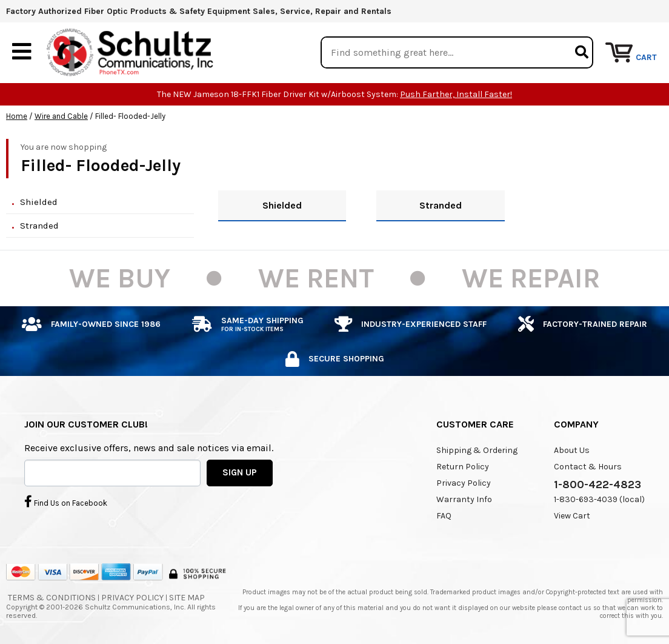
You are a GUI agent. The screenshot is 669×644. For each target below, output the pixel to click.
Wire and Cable (61, 116)
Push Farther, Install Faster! (456, 94)
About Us (572, 450)
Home (17, 116)
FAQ (444, 516)
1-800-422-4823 (597, 485)
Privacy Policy (464, 483)
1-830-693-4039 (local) (599, 499)
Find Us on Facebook (66, 501)
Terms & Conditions (52, 598)
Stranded (39, 226)
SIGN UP (240, 472)
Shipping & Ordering (477, 450)
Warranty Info (464, 499)
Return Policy (463, 467)
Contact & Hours (588, 467)
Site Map (187, 598)
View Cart (572, 516)
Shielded (39, 202)
